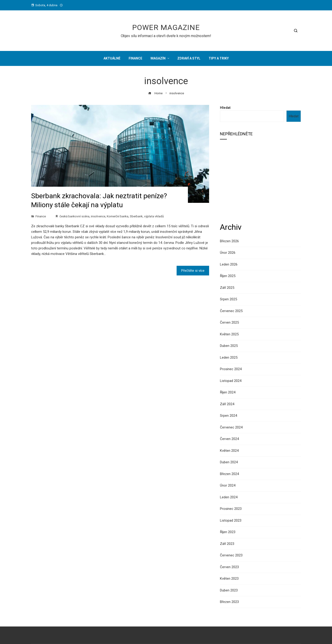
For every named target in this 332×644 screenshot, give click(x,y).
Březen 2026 (229, 241)
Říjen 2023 (228, 532)
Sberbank (136, 216)
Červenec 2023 (231, 555)
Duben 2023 (229, 590)
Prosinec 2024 (231, 369)
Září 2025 (227, 288)
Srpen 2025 (228, 299)
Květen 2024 (229, 451)
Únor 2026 (228, 253)
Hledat (225, 108)
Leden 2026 (229, 264)
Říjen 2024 (228, 392)
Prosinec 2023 (231, 509)
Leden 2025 (229, 357)
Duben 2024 (229, 462)
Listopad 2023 (231, 520)
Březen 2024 (229, 474)
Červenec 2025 (231, 311)
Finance (41, 216)
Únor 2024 (228, 485)
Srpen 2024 (228, 416)
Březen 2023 (229, 602)
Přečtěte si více (193, 271)
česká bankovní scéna (74, 216)
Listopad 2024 (231, 381)
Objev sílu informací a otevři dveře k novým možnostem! (166, 36)
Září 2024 (227, 404)
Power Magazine (166, 27)
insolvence (98, 216)
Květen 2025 (229, 334)
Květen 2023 (229, 579)
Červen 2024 (229, 439)
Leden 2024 (229, 497)
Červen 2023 (229, 567)
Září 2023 (227, 544)
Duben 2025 (229, 346)
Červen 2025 (229, 322)
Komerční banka (118, 216)
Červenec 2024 (231, 427)
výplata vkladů (154, 216)
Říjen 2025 (228, 276)
